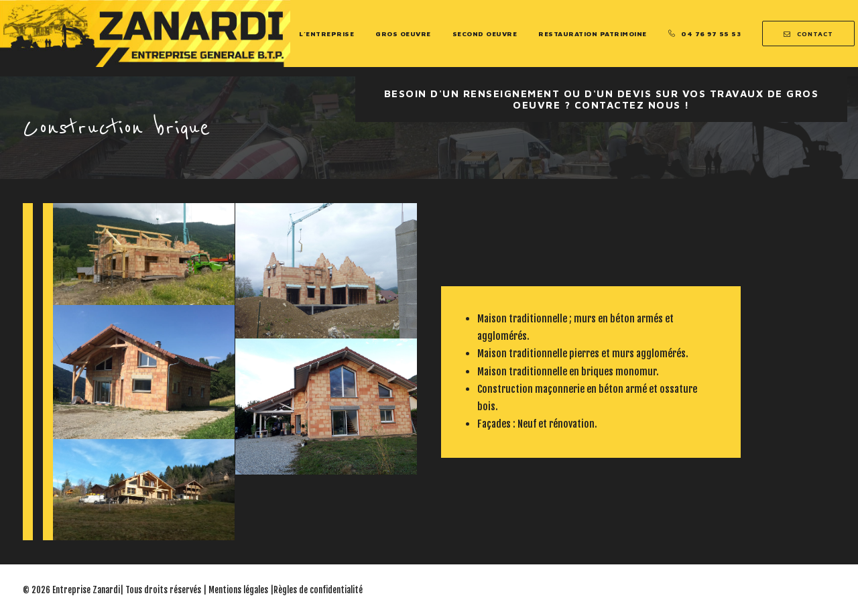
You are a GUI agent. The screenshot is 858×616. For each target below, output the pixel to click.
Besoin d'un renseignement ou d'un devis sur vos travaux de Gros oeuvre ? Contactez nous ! (603, 99)
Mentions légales (238, 590)
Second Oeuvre (485, 34)
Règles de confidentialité (318, 590)
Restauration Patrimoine (593, 34)
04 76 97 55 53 (711, 34)
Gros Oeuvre (403, 34)
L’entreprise (326, 34)
